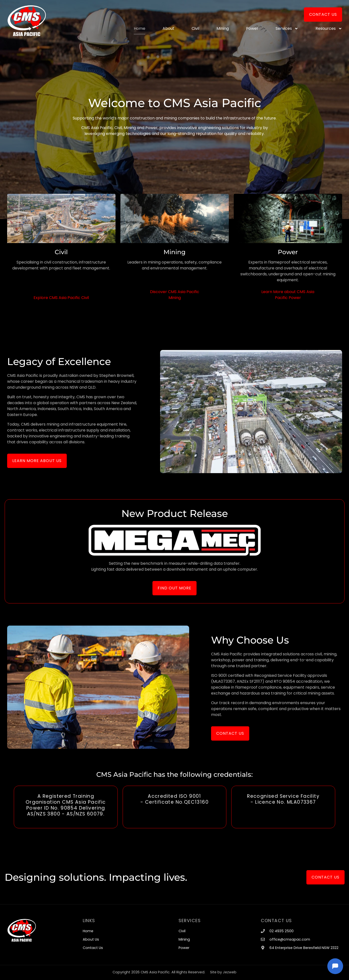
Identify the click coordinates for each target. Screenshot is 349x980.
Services (287, 29)
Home (140, 28)
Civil (195, 28)
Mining (223, 28)
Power (252, 28)
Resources (329, 29)
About (168, 28)
